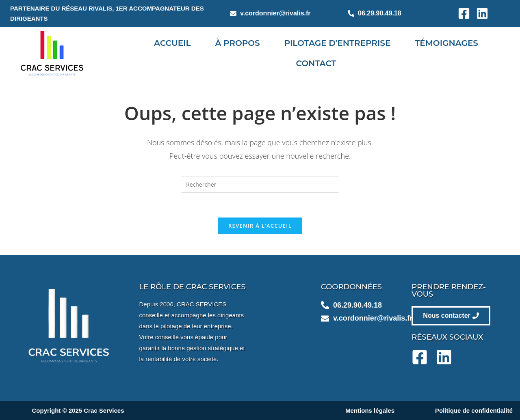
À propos (237, 43)
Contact (316, 63)
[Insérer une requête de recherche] (260, 185)
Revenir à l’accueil (260, 226)
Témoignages (446, 43)
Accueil (172, 43)
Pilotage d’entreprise (338, 43)
